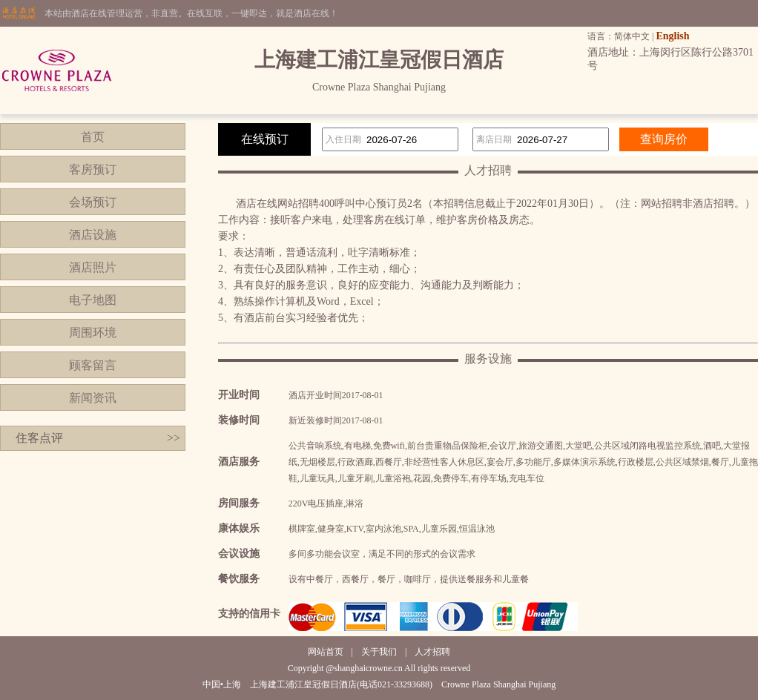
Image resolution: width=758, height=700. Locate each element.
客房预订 (93, 169)
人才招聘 (432, 652)
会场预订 (93, 202)
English (672, 36)
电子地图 (93, 300)
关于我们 (379, 652)
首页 (93, 137)
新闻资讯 (93, 398)
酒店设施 (93, 235)
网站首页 (326, 652)
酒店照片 (93, 267)
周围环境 (93, 333)
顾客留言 (93, 365)
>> (174, 438)
